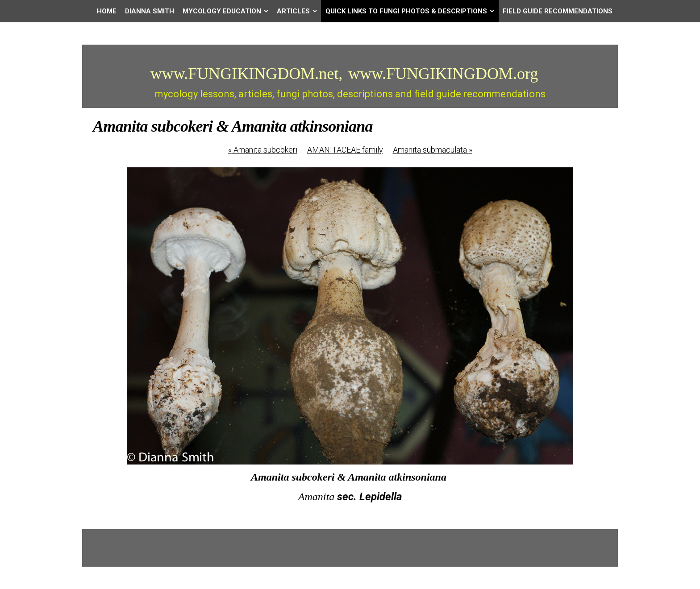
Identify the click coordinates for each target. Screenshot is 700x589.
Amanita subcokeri (263, 150)
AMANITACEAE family (345, 150)
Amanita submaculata (433, 150)
